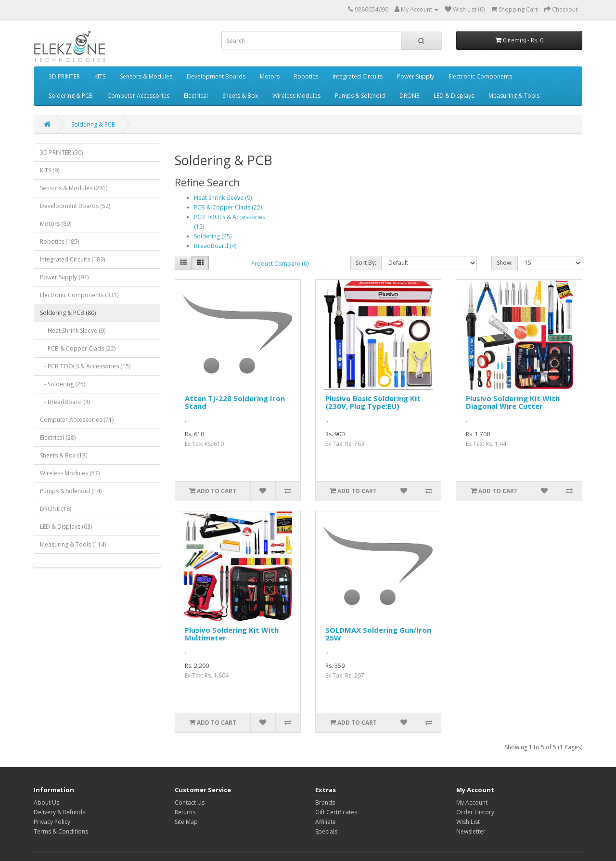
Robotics (306, 76)
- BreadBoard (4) (65, 402)
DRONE (409, 96)
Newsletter (471, 831)
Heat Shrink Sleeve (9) (223, 198)
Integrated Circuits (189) (72, 259)
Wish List (468, 822)
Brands (325, 802)
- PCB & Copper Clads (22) (78, 348)
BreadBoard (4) (215, 246)
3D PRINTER (64, 76)
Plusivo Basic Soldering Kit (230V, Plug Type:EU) (373, 402)
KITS (100, 76)
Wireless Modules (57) (70, 473)
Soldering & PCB (71, 96)
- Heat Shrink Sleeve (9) (73, 331)
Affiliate (326, 822)
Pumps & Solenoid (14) (71, 491)
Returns (185, 812)
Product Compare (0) (280, 264)
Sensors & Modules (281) (74, 188)
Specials (326, 831)
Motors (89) (56, 224)
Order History (475, 812)
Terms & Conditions (61, 831)
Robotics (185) (59, 241)
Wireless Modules (296, 96)
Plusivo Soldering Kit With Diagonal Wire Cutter (513, 402)
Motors (270, 76)
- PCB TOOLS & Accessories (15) (85, 366)
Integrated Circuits (358, 76)
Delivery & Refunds (59, 812)
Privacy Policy (52, 822)
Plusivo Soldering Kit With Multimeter (232, 634)
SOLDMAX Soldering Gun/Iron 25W (378, 634)
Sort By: (366, 263)
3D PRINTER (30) (61, 152)
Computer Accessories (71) (77, 420)
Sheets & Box (240, 96)
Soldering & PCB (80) (68, 313)
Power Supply (416, 76)
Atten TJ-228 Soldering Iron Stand (235, 402)
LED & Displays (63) (66, 527)
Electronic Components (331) (79, 295)
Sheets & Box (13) (64, 455)
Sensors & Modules (146, 76)
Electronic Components (480, 76)
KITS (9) (50, 170)
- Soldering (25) (63, 384)
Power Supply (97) (64, 277)
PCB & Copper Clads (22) (228, 207)
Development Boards (216, 76)
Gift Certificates (336, 812)
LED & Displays (454, 96)
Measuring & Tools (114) (73, 544)
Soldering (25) (213, 236)
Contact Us (190, 802)
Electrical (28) (58, 437)
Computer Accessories (138, 96)
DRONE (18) (56, 509)
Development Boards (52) (75, 206)
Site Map (186, 822)
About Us (46, 802)
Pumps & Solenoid (360, 96)
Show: (505, 263)
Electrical (196, 96)
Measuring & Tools (514, 96)
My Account (472, 802)
